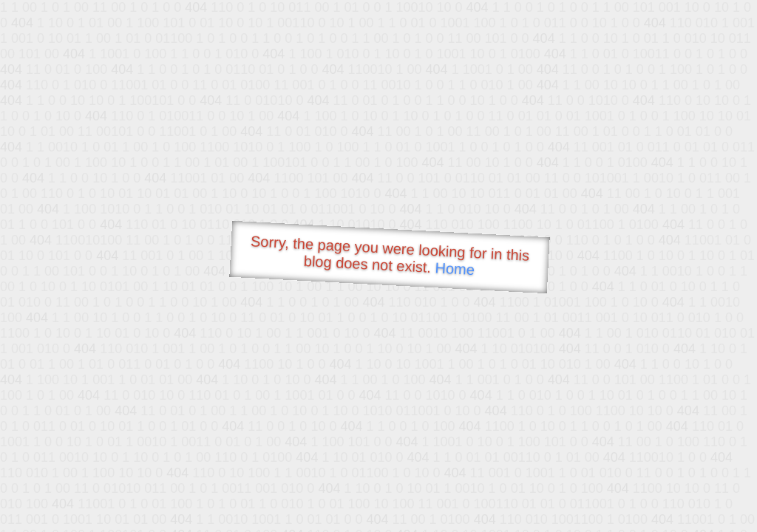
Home (455, 269)
